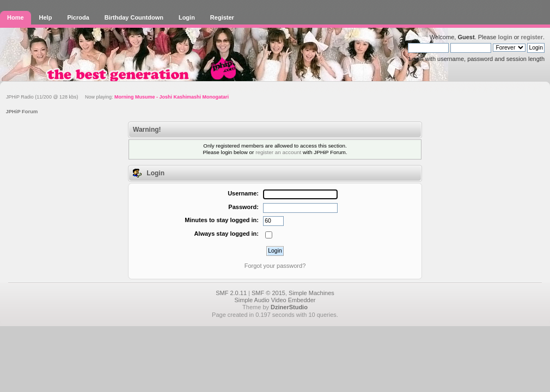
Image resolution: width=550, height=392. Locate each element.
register (532, 37)
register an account (278, 152)
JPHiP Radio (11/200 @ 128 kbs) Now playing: (117, 97)
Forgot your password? (275, 266)
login (505, 37)
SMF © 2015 (268, 293)
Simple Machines (311, 293)
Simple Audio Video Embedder (275, 300)
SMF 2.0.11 (231, 293)
